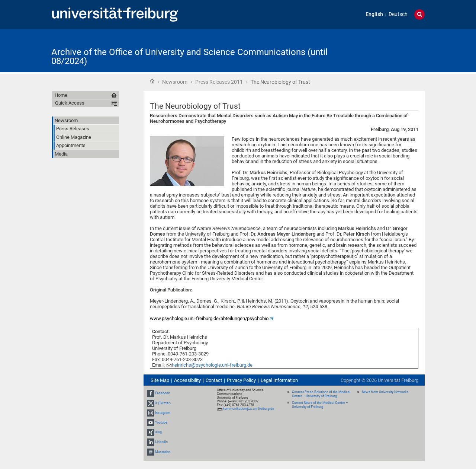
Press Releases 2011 (219, 82)
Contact (214, 380)
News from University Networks (385, 392)
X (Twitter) (163, 403)
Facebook (163, 393)
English (374, 14)
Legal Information (279, 380)
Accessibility (187, 380)
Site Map (160, 380)
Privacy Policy (241, 380)
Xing (158, 432)
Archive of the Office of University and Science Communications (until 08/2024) (189, 57)
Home (152, 81)
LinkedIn (161, 442)
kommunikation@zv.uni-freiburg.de (248, 409)
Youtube (161, 422)
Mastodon (163, 452)
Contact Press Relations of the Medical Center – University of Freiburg (321, 394)
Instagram (163, 413)
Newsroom (175, 82)
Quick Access (70, 103)
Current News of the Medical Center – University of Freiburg (320, 405)
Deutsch (398, 14)
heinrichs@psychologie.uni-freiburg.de (212, 365)
